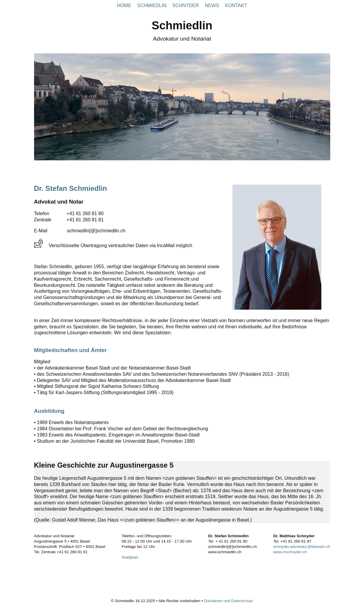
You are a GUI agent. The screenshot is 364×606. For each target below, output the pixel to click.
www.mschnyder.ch (290, 552)
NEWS (212, 5)
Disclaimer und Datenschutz (229, 601)
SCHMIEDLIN (152, 5)
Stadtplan (130, 557)
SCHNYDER (186, 5)
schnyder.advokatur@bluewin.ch (302, 547)
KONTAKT (236, 5)
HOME (124, 5)
